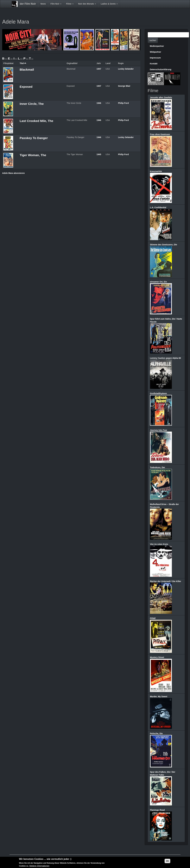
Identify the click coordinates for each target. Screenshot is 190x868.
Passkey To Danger (34, 138)
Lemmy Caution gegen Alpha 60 (165, 358)
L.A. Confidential (158, 207)
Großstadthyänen (158, 393)
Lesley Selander (126, 69)
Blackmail (27, 70)
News (43, 4)
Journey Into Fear (159, 430)
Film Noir (56, 4)
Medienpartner (157, 46)
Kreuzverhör (156, 171)
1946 (99, 103)
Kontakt (154, 64)
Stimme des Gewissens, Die (163, 245)
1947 (99, 69)
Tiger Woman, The (33, 155)
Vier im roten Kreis (159, 544)
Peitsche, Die (156, 733)
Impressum (155, 58)
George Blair (124, 86)
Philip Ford (123, 103)
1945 (99, 154)
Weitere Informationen (39, 866)
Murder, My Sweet (159, 697)
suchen (153, 40)
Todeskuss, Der (157, 467)
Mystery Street (157, 657)
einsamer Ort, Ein (158, 282)
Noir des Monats (87, 4)
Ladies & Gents (109, 4)
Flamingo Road (157, 810)
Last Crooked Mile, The (36, 121)
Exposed (26, 87)
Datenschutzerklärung (161, 69)
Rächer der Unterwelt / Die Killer (166, 581)
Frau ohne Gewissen (160, 134)
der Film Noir (28, 4)
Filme (70, 4)
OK (167, 861)
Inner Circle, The (32, 104)
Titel (23, 63)
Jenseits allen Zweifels (161, 98)
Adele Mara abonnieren (13, 173)
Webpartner (156, 52)
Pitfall (153, 618)
